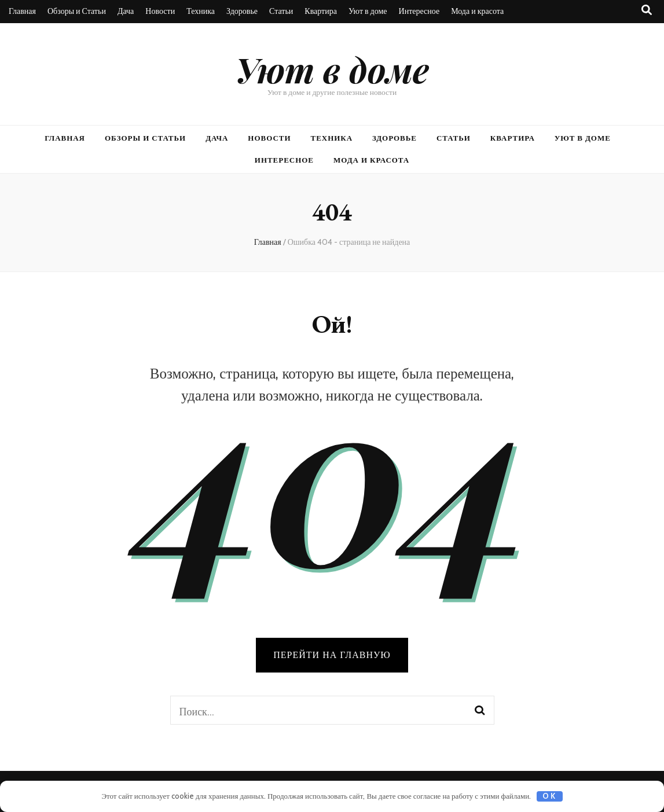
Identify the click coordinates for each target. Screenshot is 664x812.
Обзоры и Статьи (77, 11)
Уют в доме (368, 11)
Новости (160, 11)
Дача (126, 11)
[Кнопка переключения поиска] (647, 10)
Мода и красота (477, 11)
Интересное (419, 11)
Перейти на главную (332, 655)
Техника (201, 11)
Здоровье (242, 11)
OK (549, 796)
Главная (22, 11)
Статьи (281, 11)
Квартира (321, 11)
